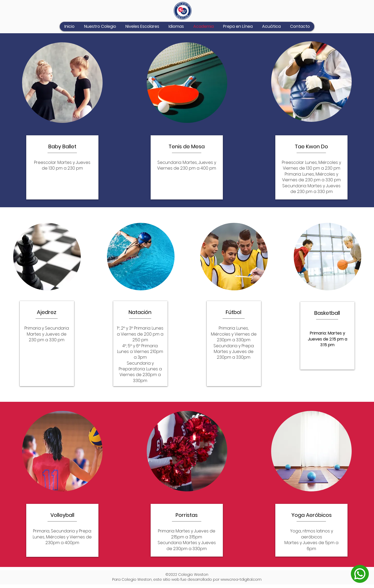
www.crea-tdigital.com (241, 579)
